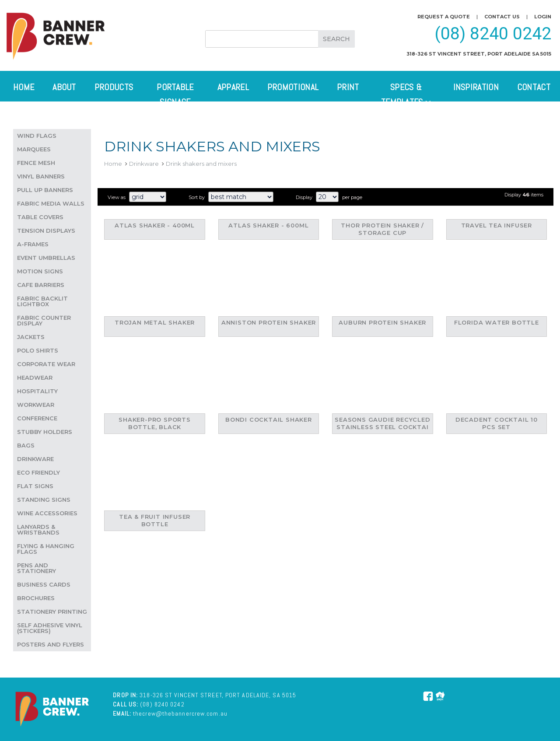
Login (543, 17)
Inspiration (476, 87)
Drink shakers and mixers (201, 164)
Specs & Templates (406, 94)
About (64, 87)
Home (24, 87)
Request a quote (444, 17)
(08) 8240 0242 (493, 34)
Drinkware (144, 164)
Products (114, 87)
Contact (534, 87)
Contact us (502, 17)
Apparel (233, 87)
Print (348, 87)
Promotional (293, 87)
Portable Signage (175, 94)
